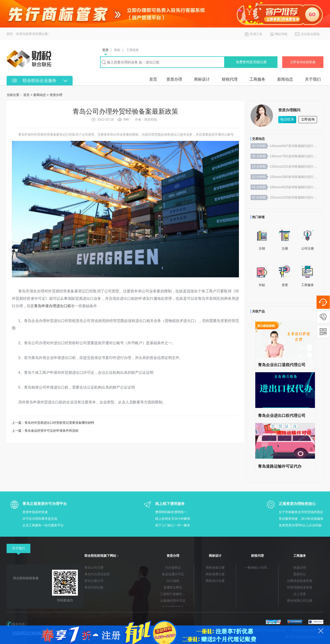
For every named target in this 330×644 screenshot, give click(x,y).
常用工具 (256, 34)
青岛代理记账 (94, 587)
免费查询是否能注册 (251, 62)
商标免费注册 (215, 574)
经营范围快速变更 (300, 587)
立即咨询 (308, 119)
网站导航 (281, 34)
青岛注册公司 (94, 581)
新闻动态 (285, 79)
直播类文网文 (173, 587)
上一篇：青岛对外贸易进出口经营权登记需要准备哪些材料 (53, 423)
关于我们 (313, 79)
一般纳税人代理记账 (259, 568)
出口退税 (173, 581)
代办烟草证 (173, 568)
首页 (153, 79)
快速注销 (300, 568)
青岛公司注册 (94, 568)
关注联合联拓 (310, 34)
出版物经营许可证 (173, 601)
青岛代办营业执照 (97, 574)
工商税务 (133, 50)
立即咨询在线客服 (303, 62)
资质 (105, 50)
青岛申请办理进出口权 (53, 306)
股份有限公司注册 (300, 601)
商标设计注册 (215, 581)
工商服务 (257, 79)
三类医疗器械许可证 (174, 594)
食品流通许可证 (173, 574)
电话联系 (287, 119)
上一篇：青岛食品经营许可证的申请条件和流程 (45, 431)
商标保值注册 (215, 568)
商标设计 (202, 79)
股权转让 (300, 574)
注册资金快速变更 (300, 581)
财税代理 (230, 79)
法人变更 (300, 594)
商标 (117, 50)
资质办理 (174, 79)
